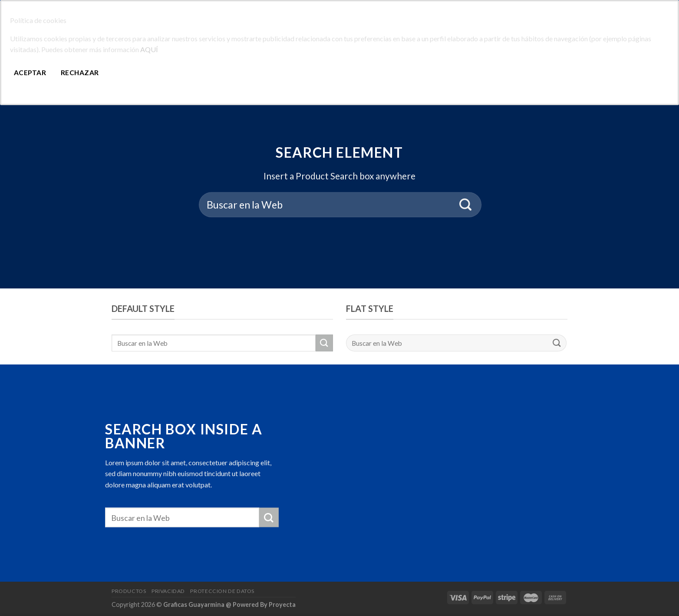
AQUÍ (149, 49)
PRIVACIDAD (168, 591)
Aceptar (30, 73)
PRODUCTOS (129, 591)
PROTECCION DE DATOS (222, 591)
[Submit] (466, 205)
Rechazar (80, 73)
